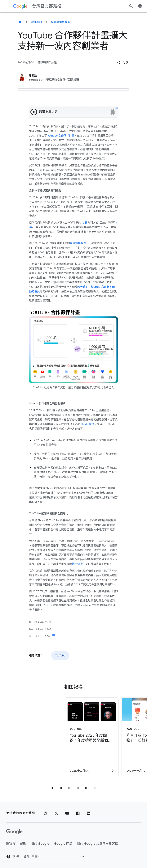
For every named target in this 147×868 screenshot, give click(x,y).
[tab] (52, 788)
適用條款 (77, 564)
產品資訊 (37, 22)
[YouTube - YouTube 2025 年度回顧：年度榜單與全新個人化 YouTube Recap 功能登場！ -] (45, 737)
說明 (12, 857)
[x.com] (56, 813)
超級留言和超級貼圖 (103, 287)
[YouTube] (67, 813)
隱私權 (11, 844)
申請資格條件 (78, 243)
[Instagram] (46, 813)
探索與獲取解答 (60, 22)
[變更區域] (54, 857)
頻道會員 (34, 291)
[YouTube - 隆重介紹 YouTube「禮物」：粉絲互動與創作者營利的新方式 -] (101, 737)
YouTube (60, 655)
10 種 (84, 223)
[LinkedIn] (89, 813)
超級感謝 (83, 287)
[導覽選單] (6, 6)
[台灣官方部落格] (20, 22)
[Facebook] (78, 813)
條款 (23, 844)
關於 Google (40, 844)
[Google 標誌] (14, 832)
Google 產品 (63, 844)
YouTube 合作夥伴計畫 (61, 136)
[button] (123, 62)
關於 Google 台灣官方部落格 (97, 844)
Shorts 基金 (87, 424)
